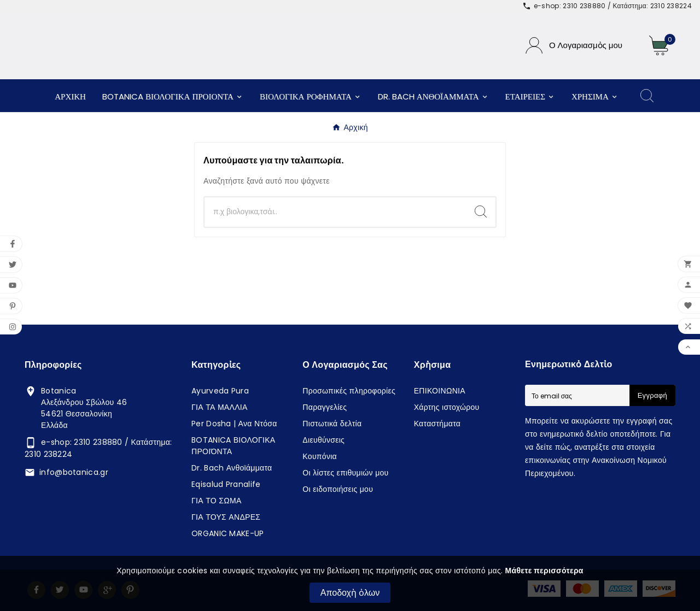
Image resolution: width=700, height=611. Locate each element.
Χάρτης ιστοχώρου (447, 407)
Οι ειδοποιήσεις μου (338, 489)
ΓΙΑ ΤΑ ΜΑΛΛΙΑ (220, 407)
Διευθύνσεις (323, 440)
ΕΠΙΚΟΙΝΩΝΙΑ (440, 391)
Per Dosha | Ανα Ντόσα (234, 424)
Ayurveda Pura (220, 391)
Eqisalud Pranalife (226, 484)
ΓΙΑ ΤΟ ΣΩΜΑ (217, 501)
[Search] (481, 211)
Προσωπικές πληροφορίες (349, 391)
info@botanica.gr (74, 472)
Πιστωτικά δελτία (332, 424)
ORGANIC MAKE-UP (228, 533)
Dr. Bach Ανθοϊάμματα (232, 468)
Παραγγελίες (325, 407)
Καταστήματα (437, 424)
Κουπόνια (320, 456)
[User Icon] (574, 45)
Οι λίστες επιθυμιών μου (345, 473)
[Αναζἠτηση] (335, 212)
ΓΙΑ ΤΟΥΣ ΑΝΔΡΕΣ (226, 517)
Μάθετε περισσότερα (544, 571)
